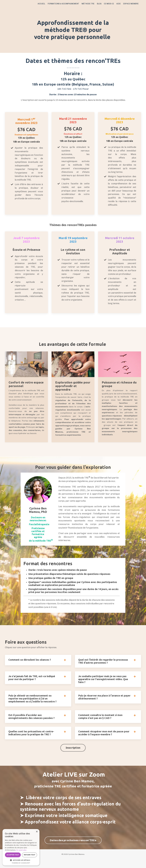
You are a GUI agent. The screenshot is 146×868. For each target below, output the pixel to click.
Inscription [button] (73, 756)
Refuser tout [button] (29, 855)
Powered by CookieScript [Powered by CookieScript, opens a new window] (21, 863)
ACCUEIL (44, 4)
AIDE (119, 4)
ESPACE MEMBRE (131, 4)
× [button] (37, 832)
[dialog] (21, 847)
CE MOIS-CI (110, 4)
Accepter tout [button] (13, 855)
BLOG (100, 4)
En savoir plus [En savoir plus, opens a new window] (21, 850)
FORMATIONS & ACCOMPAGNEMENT (65, 4)
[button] (21, 860)
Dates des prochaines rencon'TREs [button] (73, 849)
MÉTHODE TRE (89, 4)
